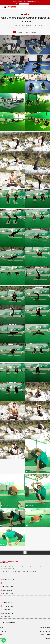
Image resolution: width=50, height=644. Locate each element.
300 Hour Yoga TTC (7, 613)
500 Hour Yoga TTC (7, 617)
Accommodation (33, 4)
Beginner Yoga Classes (7, 580)
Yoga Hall (33, 32)
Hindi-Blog (16, 4)
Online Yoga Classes (7, 587)
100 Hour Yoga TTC (6, 606)
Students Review (24, 4)
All (15, 32)
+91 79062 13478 (21, 1)
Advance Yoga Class (7, 583)
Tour (27, 32)
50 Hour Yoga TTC (6, 603)
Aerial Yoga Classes (7, 594)
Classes (20, 32)
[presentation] (24, 552)
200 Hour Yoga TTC (7, 610)
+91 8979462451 (5, 571)
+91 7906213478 (16, 571)
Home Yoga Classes (7, 590)
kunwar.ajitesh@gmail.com (33, 1)
